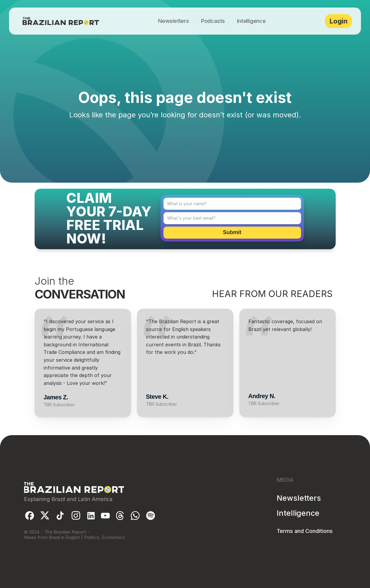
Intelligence (298, 513)
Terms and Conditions (305, 531)
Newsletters (299, 498)
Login (339, 21)
